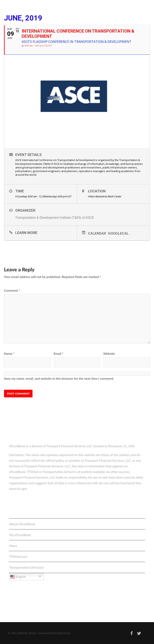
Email (59, 353)
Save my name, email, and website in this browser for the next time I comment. (59, 378)
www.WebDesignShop (54, 633)
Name (9, 353)
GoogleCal (118, 233)
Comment (12, 290)
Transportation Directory (27, 567)
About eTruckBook (22, 524)
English (18, 577)
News (13, 546)
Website (109, 353)
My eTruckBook (20, 535)
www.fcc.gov (18, 489)
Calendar (97, 233)
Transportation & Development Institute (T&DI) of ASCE (55, 218)
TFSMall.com (18, 556)
